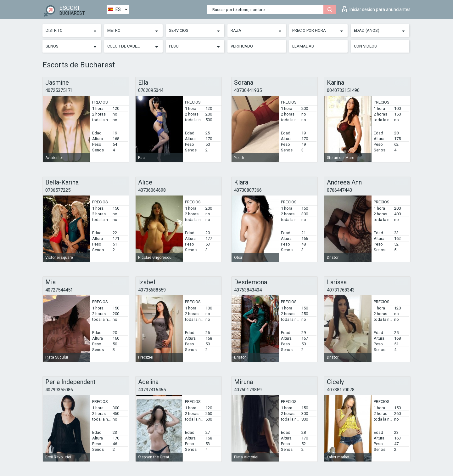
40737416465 (152, 390)
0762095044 (151, 90)
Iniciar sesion (376, 9)
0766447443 (339, 190)
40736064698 (152, 190)
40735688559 (152, 290)
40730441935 (248, 90)
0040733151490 (343, 90)
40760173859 (248, 390)
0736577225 (58, 190)
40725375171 (59, 90)
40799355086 (59, 390)
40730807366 (248, 190)
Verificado (242, 46)
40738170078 (341, 390)
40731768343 (341, 290)
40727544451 (59, 290)
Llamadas (303, 46)
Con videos (365, 46)
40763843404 (248, 290)
